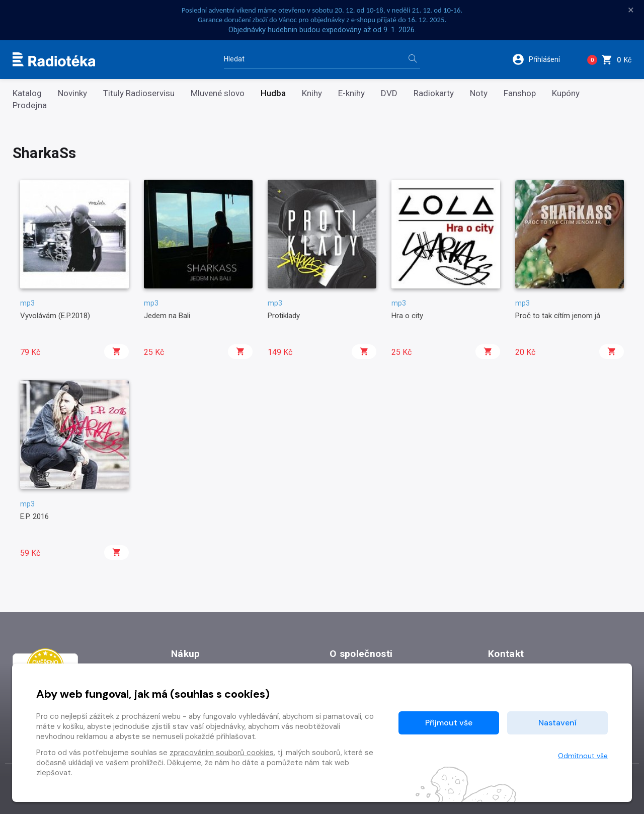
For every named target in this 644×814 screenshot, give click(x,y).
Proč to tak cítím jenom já (558, 316)
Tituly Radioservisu (139, 93)
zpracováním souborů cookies (222, 753)
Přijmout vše (449, 723)
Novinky (72, 93)
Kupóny (566, 93)
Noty (479, 93)
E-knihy (351, 93)
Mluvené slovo (218, 93)
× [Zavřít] (631, 10)
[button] (543, 59)
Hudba (273, 93)
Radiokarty (434, 93)
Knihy (312, 93)
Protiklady (284, 316)
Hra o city (407, 316)
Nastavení (557, 723)
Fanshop (520, 93)
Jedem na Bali (167, 316)
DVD (389, 93)
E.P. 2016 (34, 516)
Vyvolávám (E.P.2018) (55, 316)
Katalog (27, 93)
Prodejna (30, 105)
